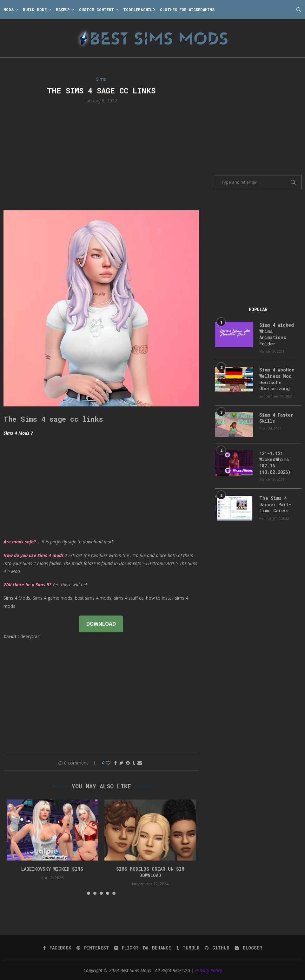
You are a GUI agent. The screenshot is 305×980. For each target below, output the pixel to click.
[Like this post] (108, 763)
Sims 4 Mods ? (18, 433)
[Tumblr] (188, 948)
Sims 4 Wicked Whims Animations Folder (277, 334)
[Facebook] (57, 948)
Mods (9, 10)
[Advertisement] (101, 156)
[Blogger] (248, 948)
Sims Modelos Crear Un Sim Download (150, 872)
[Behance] (157, 948)
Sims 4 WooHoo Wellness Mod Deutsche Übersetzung (277, 379)
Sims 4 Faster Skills (276, 418)
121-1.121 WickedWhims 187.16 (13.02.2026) (275, 463)
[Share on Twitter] (121, 763)
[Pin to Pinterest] (128, 763)
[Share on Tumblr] (134, 763)
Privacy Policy (209, 970)
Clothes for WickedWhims (187, 10)
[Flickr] (126, 948)
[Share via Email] (140, 763)
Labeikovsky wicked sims (52, 869)
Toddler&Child (139, 10)
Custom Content (96, 10)
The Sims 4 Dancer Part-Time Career (275, 504)
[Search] (299, 10)
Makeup (63, 10)
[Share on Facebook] (116, 763)
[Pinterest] (93, 948)
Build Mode (35, 10)
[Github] (217, 948)
